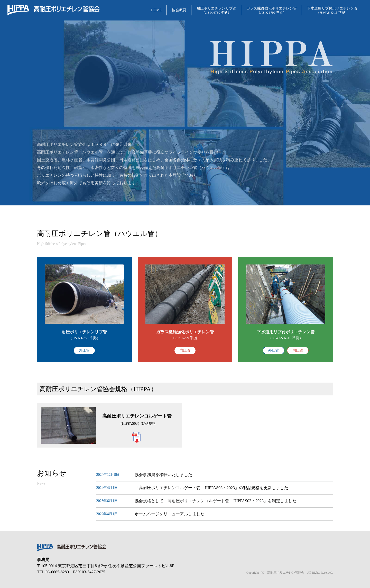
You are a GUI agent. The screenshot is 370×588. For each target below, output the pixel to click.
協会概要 (179, 10)
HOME (156, 10)
